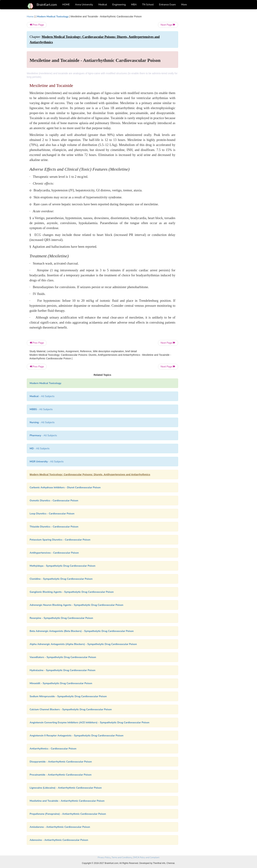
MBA (134, 5)
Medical (103, 5)
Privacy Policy (104, 857)
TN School (148, 5)
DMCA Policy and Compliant (146, 857)
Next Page (168, 25)
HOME (66, 5)
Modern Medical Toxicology (53, 17)
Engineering (119, 5)
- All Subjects (42, 396)
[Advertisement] (207, 68)
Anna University (84, 5)
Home (30, 17)
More (184, 5)
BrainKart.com (47, 5)
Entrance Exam (167, 5)
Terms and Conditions (122, 857)
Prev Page (37, 25)
